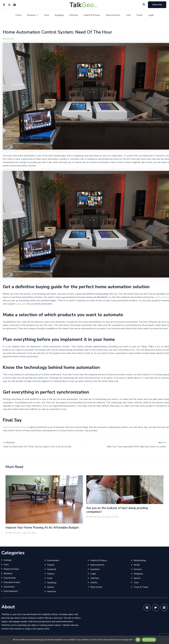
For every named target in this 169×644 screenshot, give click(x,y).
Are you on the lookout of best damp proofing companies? (119, 510)
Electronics (9, 591)
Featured (52, 573)
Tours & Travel (141, 591)
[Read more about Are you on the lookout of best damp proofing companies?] (125, 490)
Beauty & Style (11, 573)
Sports (137, 582)
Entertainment (11, 595)
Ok (138, 640)
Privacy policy (149, 640)
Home (23, 15)
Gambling (52, 586)
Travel (135, 15)
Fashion (51, 569)
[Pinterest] (15, 5)
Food (50, 582)
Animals (8, 564)
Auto (49, 15)
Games (50, 591)
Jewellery (95, 573)
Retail (137, 569)
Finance (51, 578)
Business (37, 15)
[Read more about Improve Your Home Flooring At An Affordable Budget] (44, 500)
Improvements (111, 15)
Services (138, 573)
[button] (144, 5)
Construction (10, 582)
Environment (53, 564)
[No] (166, 640)
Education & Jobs (12, 586)
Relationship (140, 564)
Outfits (94, 586)
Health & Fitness (91, 15)
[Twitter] (9, 5)
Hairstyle (52, 595)
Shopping (61, 15)
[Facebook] (4, 5)
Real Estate (96, 591)
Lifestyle (74, 15)
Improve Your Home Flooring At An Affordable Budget (39, 530)
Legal (146, 15)
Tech (125, 15)
